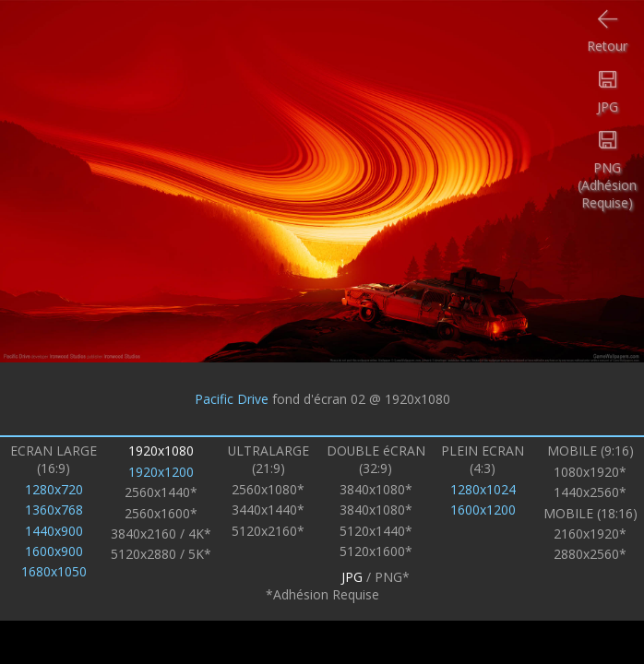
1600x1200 (483, 510)
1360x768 (54, 510)
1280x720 (54, 489)
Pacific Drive (232, 399)
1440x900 (54, 531)
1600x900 (54, 551)
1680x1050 (54, 571)
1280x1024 (483, 489)
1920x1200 (161, 472)
